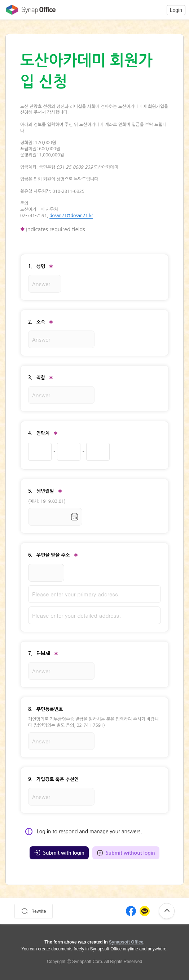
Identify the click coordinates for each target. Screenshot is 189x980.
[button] (176, 10)
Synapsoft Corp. (88, 962)
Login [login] (176, 10)
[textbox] (94, 161)
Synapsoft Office (126, 942)
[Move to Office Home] (29, 10)
